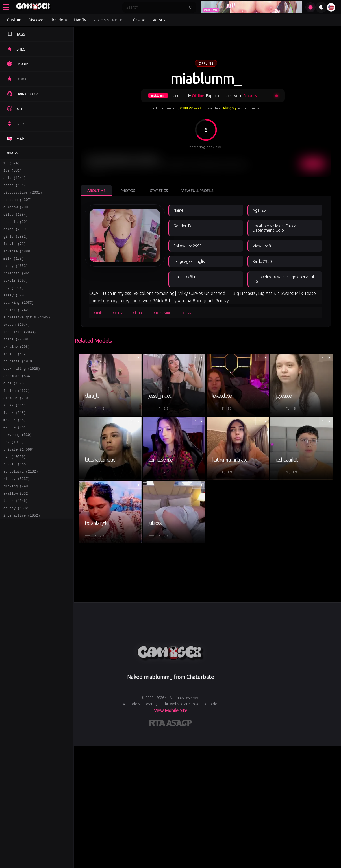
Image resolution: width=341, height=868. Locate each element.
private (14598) (19, 483)
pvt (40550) (15, 491)
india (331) (15, 434)
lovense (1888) (18, 262)
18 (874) (12, 164)
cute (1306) (15, 409)
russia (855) (16, 499)
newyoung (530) (18, 467)
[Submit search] (191, 7)
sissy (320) (15, 311)
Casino (139, 20)
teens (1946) (16, 540)
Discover (36, 20)
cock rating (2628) (22, 393)
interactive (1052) (22, 557)
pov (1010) (14, 475)
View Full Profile (197, 191)
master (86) (15, 450)
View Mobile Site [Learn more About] (171, 710)
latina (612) (16, 377)
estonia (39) (16, 229)
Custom (14, 20)
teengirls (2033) (20, 352)
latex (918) (15, 442)
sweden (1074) (17, 344)
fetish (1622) (17, 418)
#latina (138, 313)
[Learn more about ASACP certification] (179, 724)
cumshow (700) (17, 213)
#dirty (118, 313)
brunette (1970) (19, 385)
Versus (159, 20)
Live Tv (80, 20)
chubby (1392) (17, 549)
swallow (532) (17, 532)
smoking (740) (17, 524)
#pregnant (162, 313)
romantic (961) (18, 287)
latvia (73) (15, 254)
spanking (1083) (19, 319)
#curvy (186, 313)
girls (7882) (16, 246)
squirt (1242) (17, 328)
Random (59, 20)
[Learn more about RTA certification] (158, 724)
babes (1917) (16, 188)
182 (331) (13, 172)
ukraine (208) (17, 369)
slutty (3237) (17, 516)
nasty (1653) (16, 278)
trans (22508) (17, 360)
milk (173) (14, 270)
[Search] (156, 7)
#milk (98, 313)
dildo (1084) (16, 221)
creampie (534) (18, 401)
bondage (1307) (18, 205)
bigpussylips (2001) (23, 197)
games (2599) (16, 238)
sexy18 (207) (16, 295)
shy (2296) (14, 303)
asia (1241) (15, 180)
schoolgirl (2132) (21, 508)
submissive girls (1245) (27, 336)
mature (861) (16, 459)
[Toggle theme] (321, 7)
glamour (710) (17, 426)
